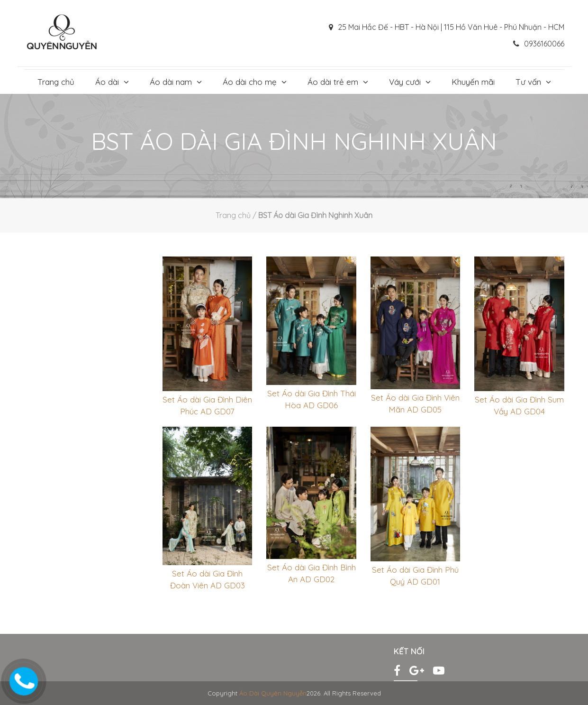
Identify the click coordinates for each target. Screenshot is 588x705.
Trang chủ (56, 82)
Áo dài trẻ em (333, 82)
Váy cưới (405, 82)
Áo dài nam (171, 82)
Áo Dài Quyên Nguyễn (273, 693)
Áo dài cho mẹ (250, 82)
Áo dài (107, 82)
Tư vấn (528, 82)
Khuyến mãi (473, 82)
